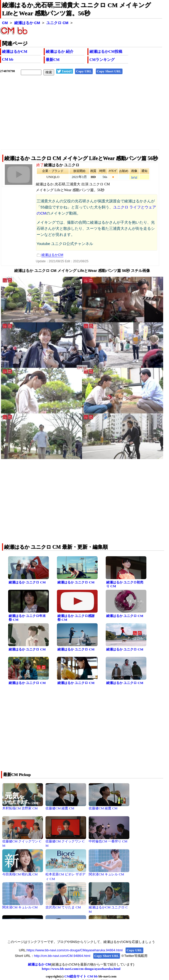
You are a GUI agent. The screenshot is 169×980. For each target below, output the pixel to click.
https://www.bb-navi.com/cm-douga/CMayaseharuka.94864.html (75, 950)
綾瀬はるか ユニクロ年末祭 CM (27, 618)
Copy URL (84, 71)
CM (5, 23)
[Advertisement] (81, 116)
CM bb (8, 59)
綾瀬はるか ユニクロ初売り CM (125, 584)
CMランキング (102, 60)
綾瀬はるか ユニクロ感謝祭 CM (76, 618)
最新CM (53, 60)
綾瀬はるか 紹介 (60, 52)
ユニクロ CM (57, 23)
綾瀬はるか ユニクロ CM (27, 582)
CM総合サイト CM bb (81, 976)
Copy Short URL (109, 71)
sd (136, 177)
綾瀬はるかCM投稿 (106, 52)
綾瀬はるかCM (15, 52)
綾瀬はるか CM (27, 23)
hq (133, 177)
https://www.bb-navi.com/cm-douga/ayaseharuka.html (81, 969)
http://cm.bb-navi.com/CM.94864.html (62, 956)
